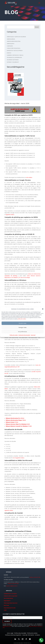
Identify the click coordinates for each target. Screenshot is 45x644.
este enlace (29, 177)
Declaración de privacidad (24, 335)
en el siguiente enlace (19, 458)
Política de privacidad (20, 633)
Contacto (37, 635)
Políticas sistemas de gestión (13, 635)
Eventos (9, 53)
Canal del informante (28, 635)
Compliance (10, 46)
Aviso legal (33, 335)
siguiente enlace (10, 214)
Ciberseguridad (11, 39)
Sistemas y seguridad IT (13, 62)
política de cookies (22, 319)
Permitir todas (23, 323)
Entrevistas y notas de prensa (15, 51)
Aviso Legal (10, 633)
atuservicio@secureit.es (12, 586)
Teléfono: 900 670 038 (35, 577)
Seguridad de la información (14, 57)
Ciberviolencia (11, 44)
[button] (43, 309)
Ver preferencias (22, 332)
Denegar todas (23, 327)
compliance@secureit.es (7, 626)
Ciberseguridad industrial (14, 41)
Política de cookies (14, 335)
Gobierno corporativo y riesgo (15, 55)
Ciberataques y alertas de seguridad (16, 37)
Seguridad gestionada (13, 60)
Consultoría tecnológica (14, 48)
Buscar (37, 27)
